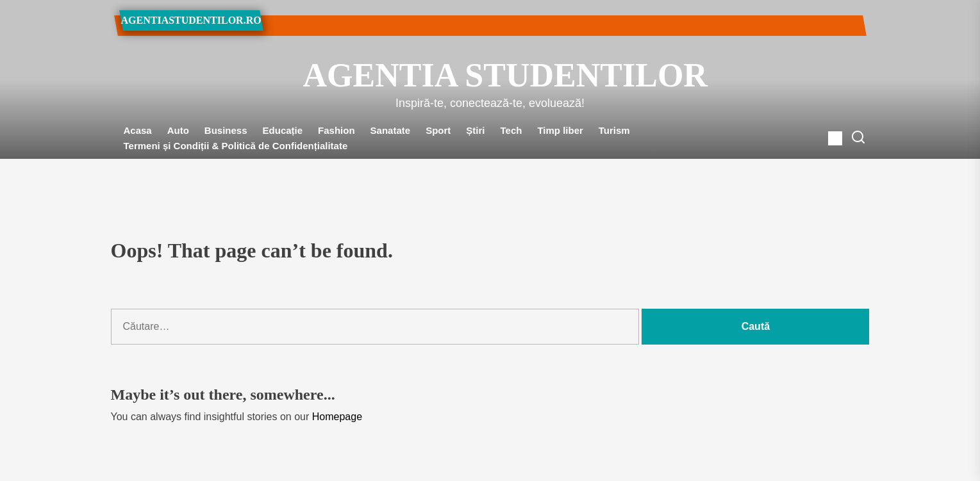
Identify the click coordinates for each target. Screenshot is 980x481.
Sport (438, 130)
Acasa (138, 130)
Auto (178, 130)
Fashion (336, 130)
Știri (475, 130)
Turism (614, 130)
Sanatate (391, 130)
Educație (283, 130)
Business (226, 130)
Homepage (337, 417)
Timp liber (560, 130)
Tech (511, 130)
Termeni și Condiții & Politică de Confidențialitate (236, 146)
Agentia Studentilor (490, 75)
